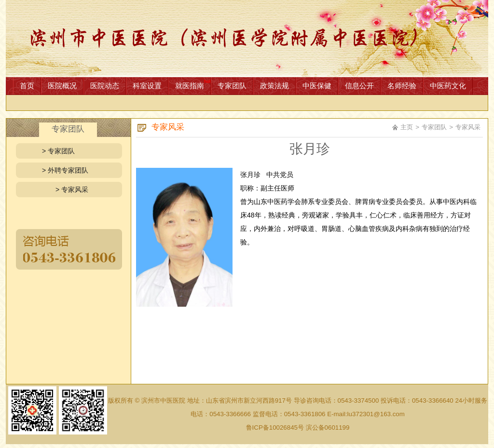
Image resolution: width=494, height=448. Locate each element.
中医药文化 (448, 86)
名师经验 (402, 86)
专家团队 (232, 86)
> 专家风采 (72, 190)
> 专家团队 (58, 151)
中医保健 (317, 86)
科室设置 (147, 86)
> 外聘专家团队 (65, 170)
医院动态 (105, 86)
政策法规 (274, 86)
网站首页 (247, 39)
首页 (27, 86)
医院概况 (62, 86)
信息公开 (359, 86)
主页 (407, 127)
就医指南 (190, 86)
